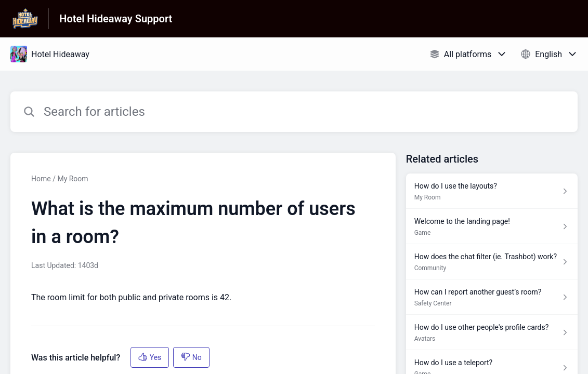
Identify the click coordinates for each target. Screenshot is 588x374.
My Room (73, 179)
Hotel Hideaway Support (116, 19)
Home (41, 179)
